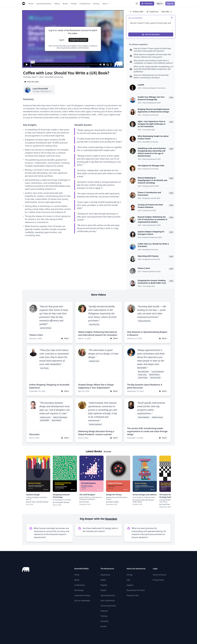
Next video (167, 12)
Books (77, 580)
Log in (62, 40)
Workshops (79, 590)
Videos (103, 580)
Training (104, 616)
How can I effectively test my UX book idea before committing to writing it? (151, 76)
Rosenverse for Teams (136, 590)
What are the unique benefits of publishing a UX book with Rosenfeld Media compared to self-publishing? (153, 69)
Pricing (129, 575)
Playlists (104, 585)
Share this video (31, 82)
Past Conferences (108, 601)
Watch (65, 338)
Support (130, 585)
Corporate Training (82, 595)
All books (107, 452)
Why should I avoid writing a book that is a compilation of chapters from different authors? (153, 62)
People (103, 590)
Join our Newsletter (82, 601)
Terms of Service (160, 575)
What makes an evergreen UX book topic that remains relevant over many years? (152, 56)
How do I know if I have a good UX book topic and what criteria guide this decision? (152, 50)
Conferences (80, 585)
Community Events (108, 606)
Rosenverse (105, 575)
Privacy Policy (158, 580)
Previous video (137, 12)
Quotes (104, 626)
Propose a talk (132, 595)
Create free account (78, 40)
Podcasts (104, 611)
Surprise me (152, 12)
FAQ (128, 580)
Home (77, 575)
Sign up (170, 3)
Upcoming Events (108, 595)
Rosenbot (147, 3)
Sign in (159, 3)
